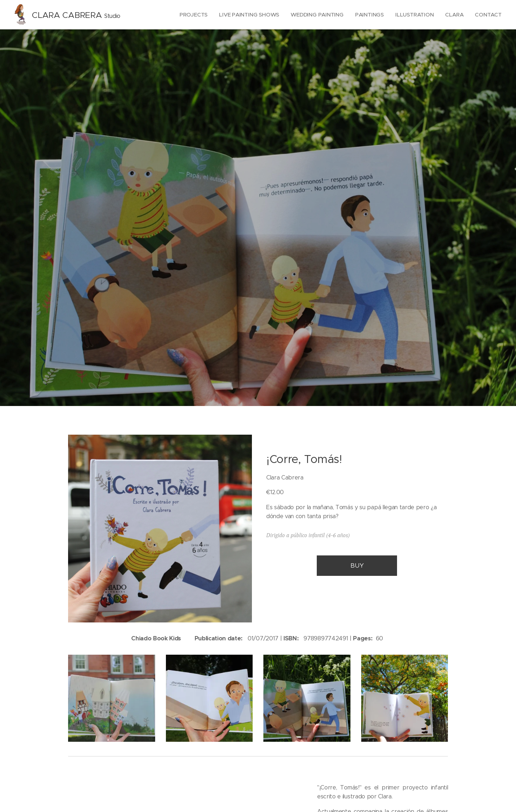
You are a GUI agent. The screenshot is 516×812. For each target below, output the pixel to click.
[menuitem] (190, 15)
